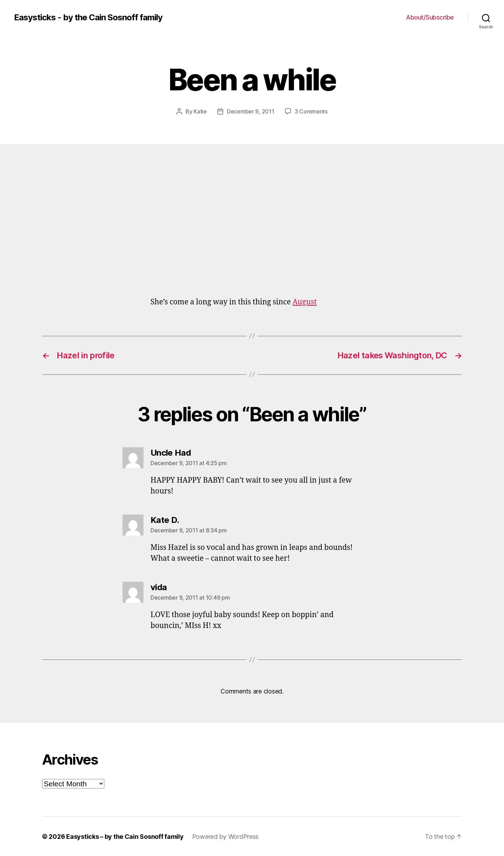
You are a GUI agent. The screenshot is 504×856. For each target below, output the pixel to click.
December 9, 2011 (251, 111)
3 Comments (311, 111)
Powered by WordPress (226, 836)
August (305, 302)
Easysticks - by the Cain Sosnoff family (88, 18)
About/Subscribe (430, 17)
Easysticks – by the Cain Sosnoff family (125, 836)
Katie (200, 111)
